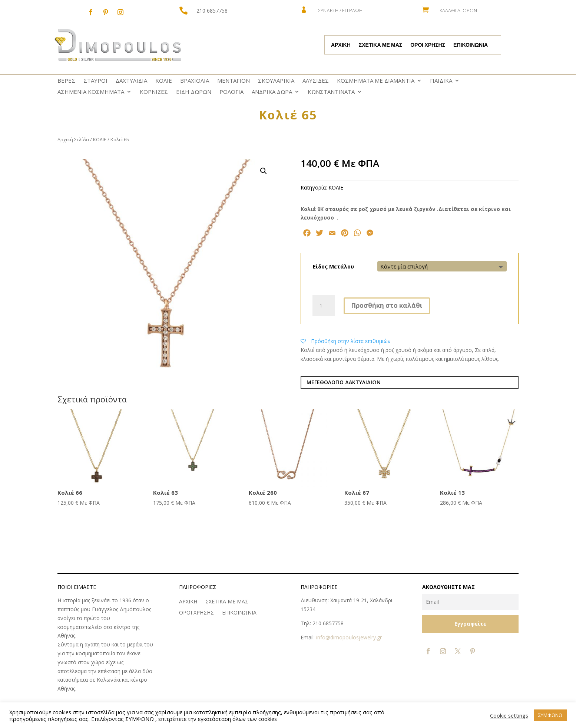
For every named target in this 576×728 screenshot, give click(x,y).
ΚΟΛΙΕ (164, 81)
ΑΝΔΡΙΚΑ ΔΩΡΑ (272, 92)
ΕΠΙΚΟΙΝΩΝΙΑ (471, 45)
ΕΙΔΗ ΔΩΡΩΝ (194, 92)
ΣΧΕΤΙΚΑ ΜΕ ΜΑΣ (380, 45)
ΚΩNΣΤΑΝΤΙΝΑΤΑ (331, 92)
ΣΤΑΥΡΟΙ (95, 81)
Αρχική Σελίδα (73, 139)
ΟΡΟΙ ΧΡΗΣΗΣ (428, 45)
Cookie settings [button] (509, 715)
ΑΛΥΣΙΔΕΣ (316, 81)
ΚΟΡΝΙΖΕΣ (154, 92)
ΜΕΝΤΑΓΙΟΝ (234, 81)
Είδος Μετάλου (333, 266)
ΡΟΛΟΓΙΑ (231, 92)
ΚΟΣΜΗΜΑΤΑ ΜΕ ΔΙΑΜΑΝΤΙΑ (376, 81)
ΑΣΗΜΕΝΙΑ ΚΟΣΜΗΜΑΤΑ (91, 92)
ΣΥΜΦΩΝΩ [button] (550, 715)
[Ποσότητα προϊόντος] (324, 306)
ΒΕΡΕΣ (66, 81)
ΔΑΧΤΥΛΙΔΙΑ (131, 81)
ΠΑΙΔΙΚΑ (441, 81)
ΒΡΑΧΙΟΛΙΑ (195, 81)
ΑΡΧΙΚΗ (341, 45)
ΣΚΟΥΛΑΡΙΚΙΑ (276, 81)
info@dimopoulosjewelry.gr (349, 637)
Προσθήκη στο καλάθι (387, 305)
